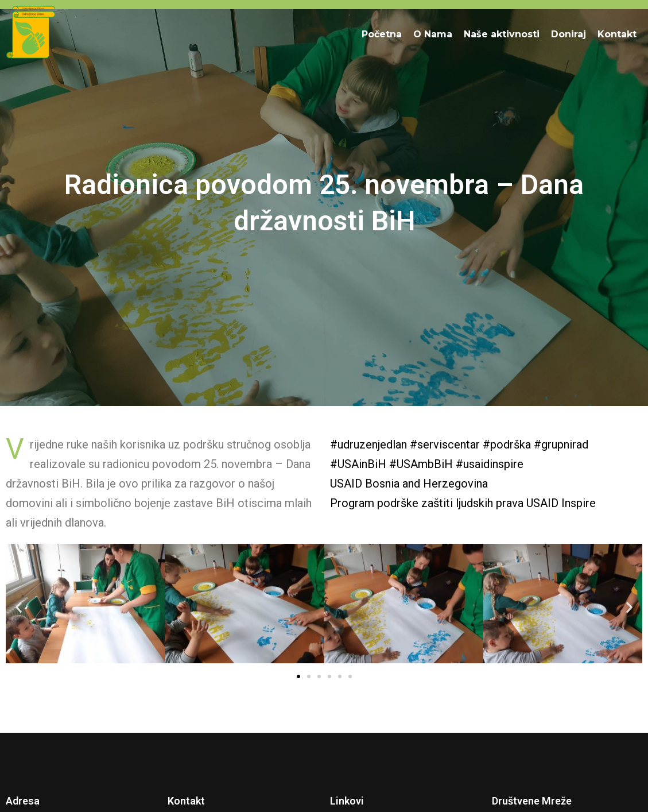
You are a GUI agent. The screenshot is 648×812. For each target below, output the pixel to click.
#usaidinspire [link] (490, 464)
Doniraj (569, 34)
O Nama (433, 34)
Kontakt (617, 34)
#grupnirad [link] (561, 444)
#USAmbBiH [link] (421, 464)
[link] (409, 484)
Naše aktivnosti (502, 34)
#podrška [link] (507, 444)
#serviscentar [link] (445, 444)
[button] (19, 607)
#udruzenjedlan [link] (368, 444)
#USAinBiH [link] (358, 464)
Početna (382, 34)
